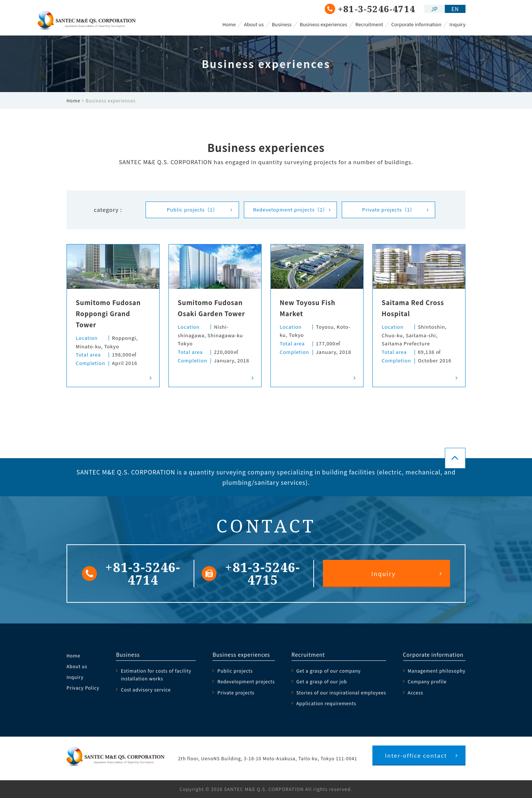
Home (229, 24)
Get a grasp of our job (322, 681)
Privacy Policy (83, 688)
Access (416, 692)
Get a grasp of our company (329, 671)
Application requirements (326, 703)
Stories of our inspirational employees (341, 692)
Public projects (192, 209)
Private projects (388, 209)
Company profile (427, 681)
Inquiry (458, 24)
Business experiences (323, 24)
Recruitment (369, 24)
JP (434, 9)
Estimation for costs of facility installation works (156, 674)
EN (455, 9)
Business (282, 24)
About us (254, 24)
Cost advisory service (146, 689)
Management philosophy (437, 671)
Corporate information (416, 24)
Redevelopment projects (290, 209)
